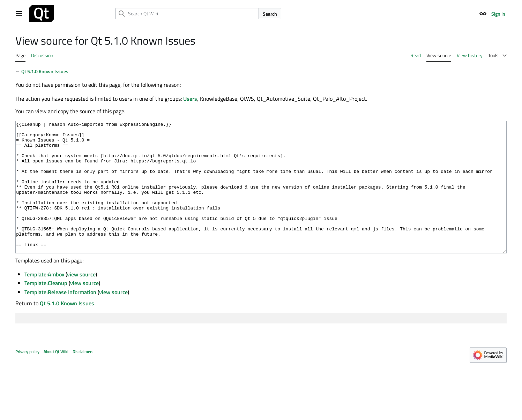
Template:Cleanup (46, 309)
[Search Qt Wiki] (187, 14)
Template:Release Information (60, 318)
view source (81, 300)
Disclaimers (83, 378)
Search (270, 14)
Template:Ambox (44, 300)
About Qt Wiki (56, 378)
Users (190, 99)
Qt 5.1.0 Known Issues (45, 71)
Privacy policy (27, 378)
